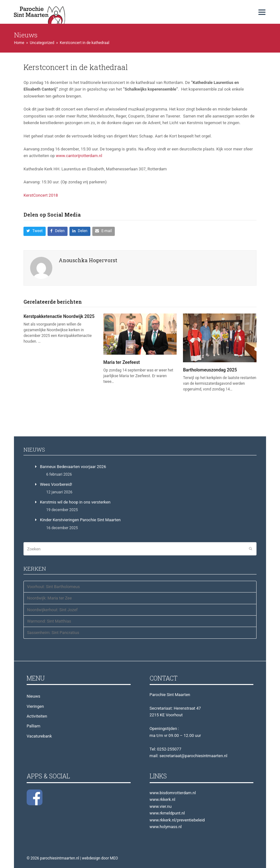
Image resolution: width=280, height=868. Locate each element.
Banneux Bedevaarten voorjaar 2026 (73, 467)
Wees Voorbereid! (56, 484)
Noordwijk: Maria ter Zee (49, 598)
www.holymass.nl (166, 827)
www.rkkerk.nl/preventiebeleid (177, 820)
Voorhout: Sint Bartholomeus (53, 587)
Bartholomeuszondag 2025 (210, 370)
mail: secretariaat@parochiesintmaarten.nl (189, 756)
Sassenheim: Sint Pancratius (53, 633)
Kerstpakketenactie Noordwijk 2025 (59, 316)
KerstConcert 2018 (41, 195)
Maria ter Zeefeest (122, 362)
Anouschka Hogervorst (88, 260)
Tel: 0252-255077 (166, 749)
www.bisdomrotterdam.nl (173, 793)
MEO (114, 858)
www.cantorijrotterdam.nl (79, 156)
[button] (262, 12)
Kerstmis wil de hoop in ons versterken (75, 502)
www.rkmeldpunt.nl (167, 813)
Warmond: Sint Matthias (49, 621)
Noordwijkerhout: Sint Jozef (52, 610)
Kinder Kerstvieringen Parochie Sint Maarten (80, 520)
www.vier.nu (161, 806)
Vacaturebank (39, 736)
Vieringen (35, 706)
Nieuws (33, 696)
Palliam (33, 726)
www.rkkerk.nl (163, 799)
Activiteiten (37, 716)
